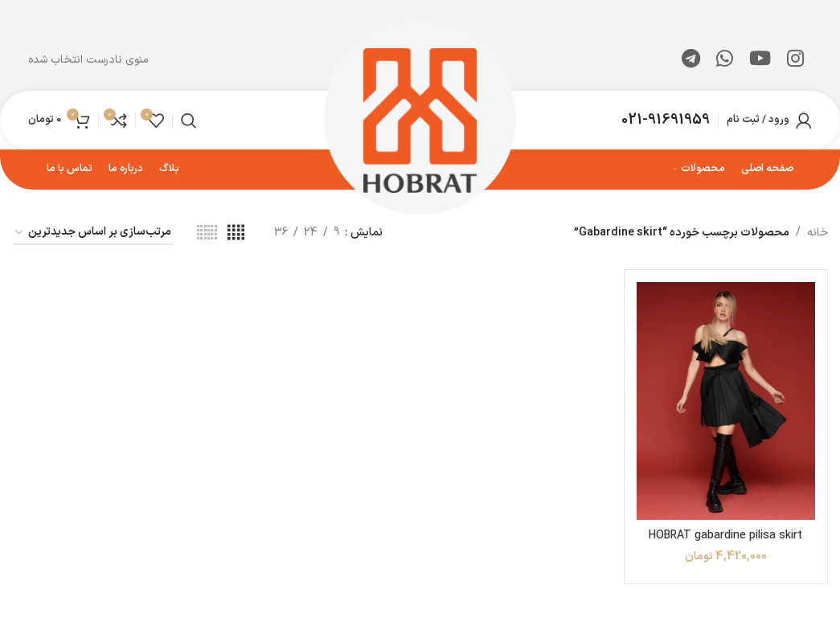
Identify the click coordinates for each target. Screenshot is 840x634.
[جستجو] (189, 121)
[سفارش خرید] (92, 233)
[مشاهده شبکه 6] (207, 233)
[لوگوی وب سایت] (420, 119)
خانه (817, 233)
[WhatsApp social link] (725, 60)
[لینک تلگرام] (691, 60)
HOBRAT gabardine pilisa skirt (725, 536)
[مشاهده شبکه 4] (236, 233)
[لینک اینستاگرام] (795, 60)
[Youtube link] (760, 60)
